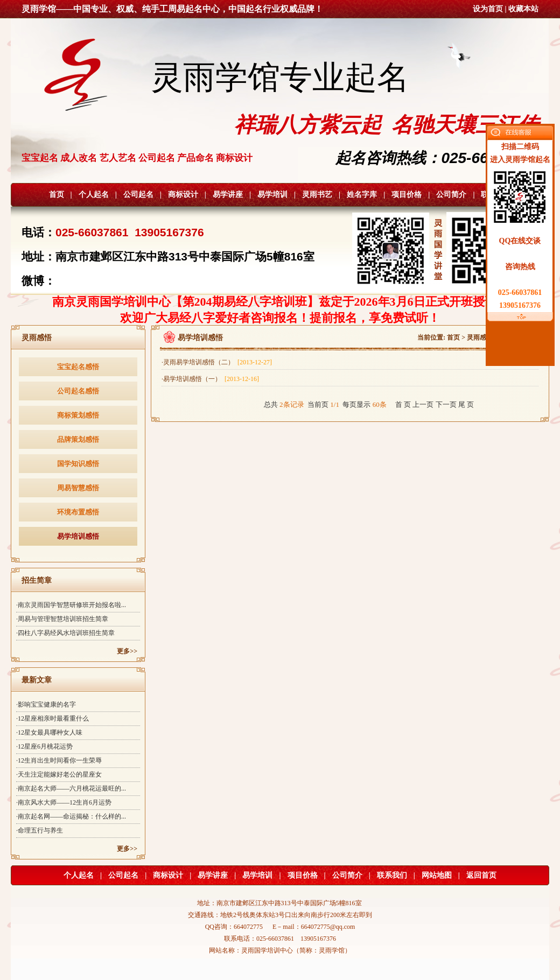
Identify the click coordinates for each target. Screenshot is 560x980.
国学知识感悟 (78, 464)
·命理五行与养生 (40, 830)
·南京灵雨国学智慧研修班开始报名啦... (71, 605)
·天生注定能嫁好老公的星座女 (59, 774)
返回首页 (481, 875)
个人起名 (94, 195)
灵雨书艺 (317, 195)
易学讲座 (228, 195)
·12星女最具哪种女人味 (49, 732)
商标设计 (183, 195)
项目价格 (407, 195)
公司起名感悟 (78, 391)
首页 (57, 195)
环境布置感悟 (78, 512)
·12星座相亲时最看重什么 (52, 718)
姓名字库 (362, 195)
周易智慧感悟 (78, 488)
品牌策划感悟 (78, 439)
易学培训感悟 (78, 536)
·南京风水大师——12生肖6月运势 (64, 802)
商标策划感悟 (78, 415)
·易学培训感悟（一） (210, 379)
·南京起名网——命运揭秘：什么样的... (71, 816)
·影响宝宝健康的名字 (46, 704)
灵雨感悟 (480, 337)
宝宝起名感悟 (78, 367)
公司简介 (451, 195)
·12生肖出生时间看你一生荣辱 (59, 760)
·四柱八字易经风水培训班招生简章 (65, 633)
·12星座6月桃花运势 (44, 746)
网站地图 (437, 875)
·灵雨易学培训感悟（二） (217, 362)
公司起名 (138, 195)
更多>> (127, 651)
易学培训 (272, 195)
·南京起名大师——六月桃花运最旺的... (71, 788)
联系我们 (392, 875)
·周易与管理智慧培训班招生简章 (62, 619)
